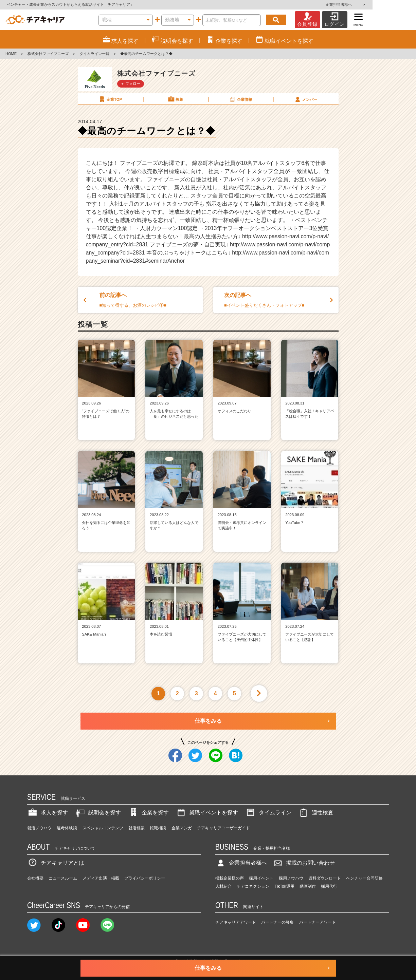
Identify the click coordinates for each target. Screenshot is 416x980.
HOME (11, 54)
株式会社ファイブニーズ (48, 54)
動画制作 (308, 886)
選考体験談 (67, 828)
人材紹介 (223, 886)
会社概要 (35, 878)
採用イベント (261, 878)
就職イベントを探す (207, 813)
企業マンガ (182, 828)
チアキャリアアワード (236, 922)
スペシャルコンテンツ (103, 828)
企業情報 (240, 99)
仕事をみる (208, 721)
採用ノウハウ (291, 878)
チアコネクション (253, 886)
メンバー (306, 99)
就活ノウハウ (39, 828)
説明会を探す (98, 813)
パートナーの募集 (277, 922)
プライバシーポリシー (145, 878)
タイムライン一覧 (94, 54)
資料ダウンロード (325, 878)
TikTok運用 (285, 886)
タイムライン (268, 813)
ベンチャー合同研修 (364, 878)
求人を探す (48, 813)
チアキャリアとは (56, 863)
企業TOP (110, 99)
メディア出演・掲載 (101, 878)
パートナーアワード (318, 922)
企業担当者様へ (389, 4)
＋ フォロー (130, 83)
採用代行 (329, 886)
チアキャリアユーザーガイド (223, 828)
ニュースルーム (63, 878)
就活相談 (137, 828)
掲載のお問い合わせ (304, 863)
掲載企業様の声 (230, 878)
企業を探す (148, 813)
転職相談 (158, 828)
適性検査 (316, 813)
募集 (175, 99)
